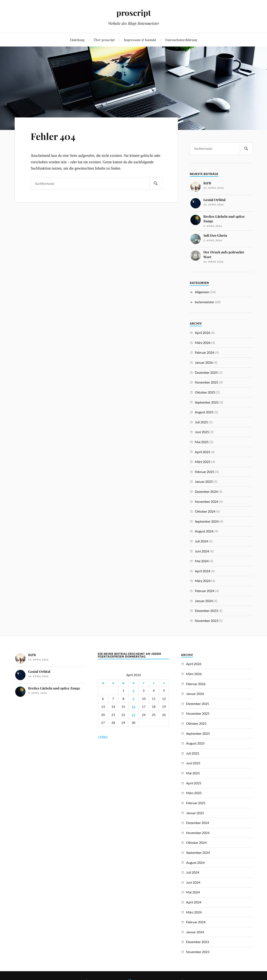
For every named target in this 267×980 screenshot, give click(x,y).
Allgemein (202, 292)
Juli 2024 (201, 541)
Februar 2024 (205, 591)
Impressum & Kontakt (140, 40)
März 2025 (203, 462)
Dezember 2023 (206, 611)
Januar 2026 (204, 362)
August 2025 (204, 412)
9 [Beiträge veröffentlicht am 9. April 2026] (133, 699)
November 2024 (207, 501)
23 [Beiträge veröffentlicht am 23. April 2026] (133, 715)
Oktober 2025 (205, 392)
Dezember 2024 (206, 491)
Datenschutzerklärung (181, 40)
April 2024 (202, 571)
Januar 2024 (204, 601)
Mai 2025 (202, 442)
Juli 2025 (201, 422)
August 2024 (204, 531)
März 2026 (203, 343)
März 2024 (203, 581)
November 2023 (207, 621)
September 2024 (207, 521)
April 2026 (202, 333)
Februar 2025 (205, 472)
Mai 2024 (202, 561)
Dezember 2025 (206, 372)
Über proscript (104, 40)
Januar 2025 (204, 481)
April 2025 (202, 452)
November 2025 (207, 382)
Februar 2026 (205, 352)
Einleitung (77, 40)
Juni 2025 (202, 432)
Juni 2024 (202, 551)
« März (103, 737)
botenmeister (205, 302)
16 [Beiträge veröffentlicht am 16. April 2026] (133, 707)
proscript (134, 13)
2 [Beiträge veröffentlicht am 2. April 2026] (133, 691)
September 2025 (207, 402)
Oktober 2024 (205, 511)
